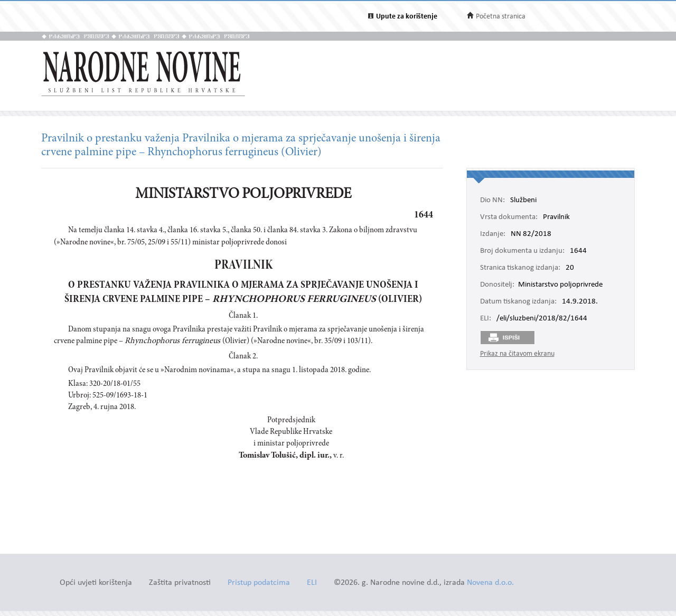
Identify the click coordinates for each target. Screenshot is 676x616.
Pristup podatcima (259, 583)
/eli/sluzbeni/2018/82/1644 (542, 319)
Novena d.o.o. (490, 583)
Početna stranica (501, 17)
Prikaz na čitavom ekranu (517, 354)
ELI (312, 583)
